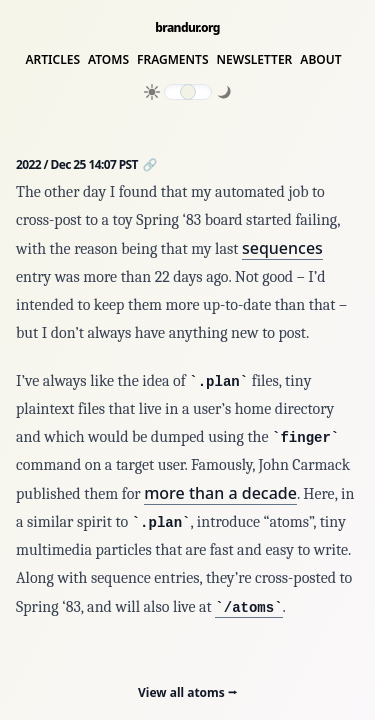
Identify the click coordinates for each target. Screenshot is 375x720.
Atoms (108, 60)
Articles (52, 60)
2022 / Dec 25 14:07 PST (78, 164)
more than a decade (220, 493)
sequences (282, 248)
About (320, 60)
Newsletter (255, 60)
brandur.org (187, 28)
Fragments (173, 60)
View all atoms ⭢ (187, 692)
